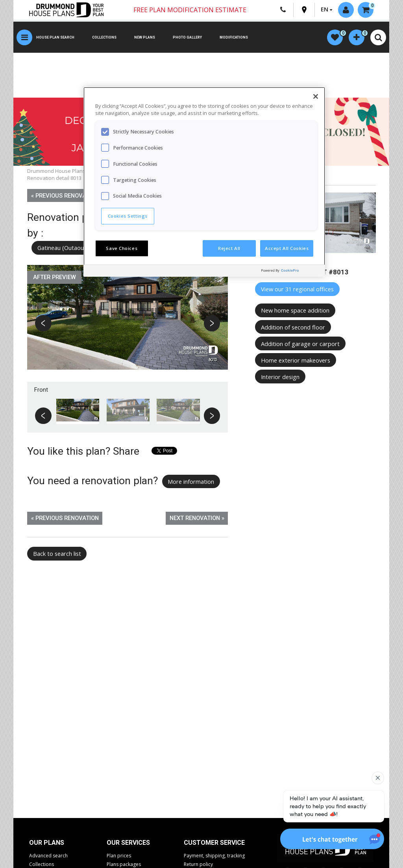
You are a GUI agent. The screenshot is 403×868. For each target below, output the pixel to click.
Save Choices (122, 248)
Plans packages (124, 864)
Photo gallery (187, 37)
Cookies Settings (128, 216)
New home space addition (295, 310)
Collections (104, 37)
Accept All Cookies (287, 248)
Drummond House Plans (56, 171)
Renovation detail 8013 (54, 178)
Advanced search (48, 856)
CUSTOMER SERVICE (214, 843)
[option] (128, 323)
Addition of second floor (293, 327)
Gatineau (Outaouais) (65, 248)
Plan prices (119, 856)
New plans (145, 37)
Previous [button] (44, 324)
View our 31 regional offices (297, 289)
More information (191, 481)
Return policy (198, 864)
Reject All (229, 248)
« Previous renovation (65, 196)
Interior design (280, 377)
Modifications (234, 37)
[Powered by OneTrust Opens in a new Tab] (291, 272)
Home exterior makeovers (296, 360)
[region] (204, 182)
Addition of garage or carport (300, 344)
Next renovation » (197, 518)
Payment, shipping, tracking (214, 856)
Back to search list (57, 553)
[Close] (316, 96)
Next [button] (212, 324)
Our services (128, 843)
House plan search (55, 37)
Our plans (47, 843)
